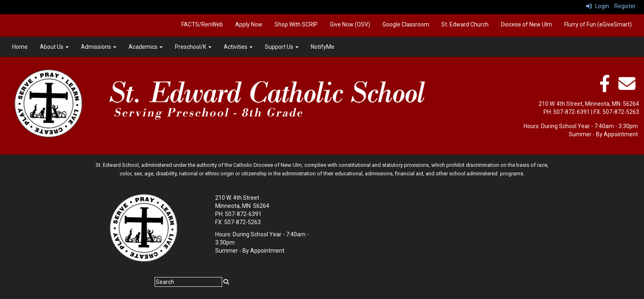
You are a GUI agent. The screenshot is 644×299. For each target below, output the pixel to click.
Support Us (282, 47)
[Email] (627, 88)
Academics (146, 47)
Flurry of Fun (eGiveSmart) (598, 24)
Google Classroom (406, 24)
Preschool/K (193, 47)
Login (597, 6)
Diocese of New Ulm (526, 24)
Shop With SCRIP (296, 24)
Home (20, 47)
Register (625, 6)
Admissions (99, 47)
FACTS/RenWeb (202, 24)
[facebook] (605, 88)
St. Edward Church (465, 24)
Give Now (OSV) (350, 24)
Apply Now (249, 24)
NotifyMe (323, 47)
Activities (238, 47)
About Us (54, 47)
